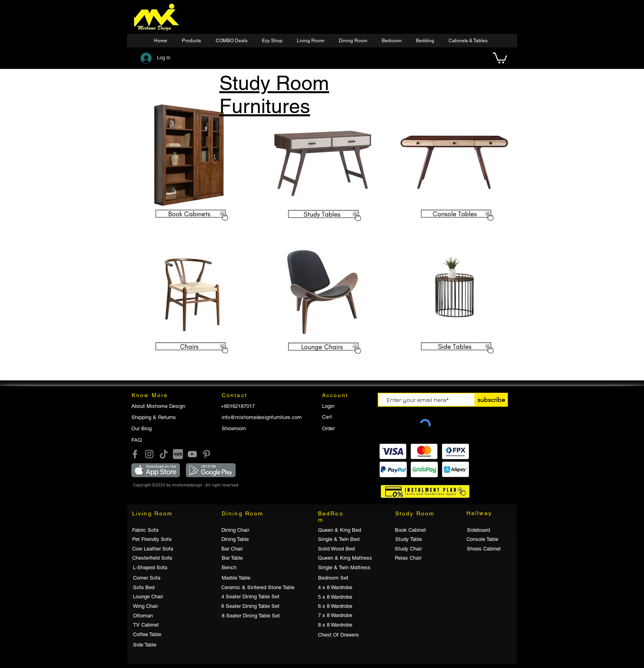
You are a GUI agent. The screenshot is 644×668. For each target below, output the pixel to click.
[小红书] (178, 454)
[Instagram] (149, 454)
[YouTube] (192, 454)
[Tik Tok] (164, 454)
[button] (273, 41)
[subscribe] (491, 400)
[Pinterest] (207, 454)
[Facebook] (135, 454)
